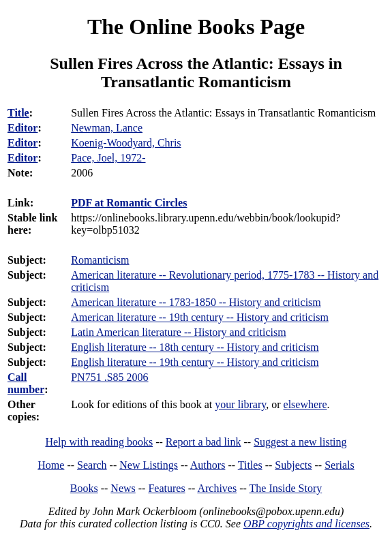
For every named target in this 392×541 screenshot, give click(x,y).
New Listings (149, 465)
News (123, 488)
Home (51, 465)
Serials (340, 465)
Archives (217, 488)
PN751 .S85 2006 (109, 377)
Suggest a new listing (300, 442)
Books (84, 488)
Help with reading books (99, 442)
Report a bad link (203, 442)
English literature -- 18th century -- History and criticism (195, 347)
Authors (208, 465)
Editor (22, 128)
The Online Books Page (196, 27)
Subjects (293, 465)
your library (240, 404)
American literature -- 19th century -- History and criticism (200, 317)
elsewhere (305, 404)
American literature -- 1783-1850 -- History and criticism (196, 302)
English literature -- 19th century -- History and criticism (195, 362)
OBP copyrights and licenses (306, 524)
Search (92, 465)
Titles (250, 465)
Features (166, 488)
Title (18, 113)
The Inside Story (286, 488)
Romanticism (100, 260)
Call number (26, 383)
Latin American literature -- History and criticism (178, 332)
